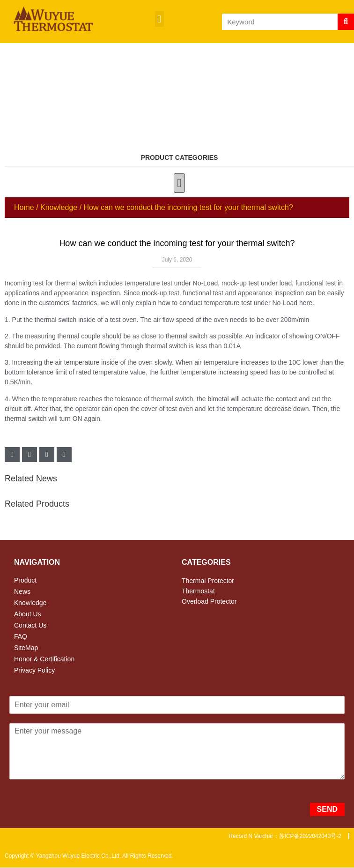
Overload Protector (209, 601)
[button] (159, 19)
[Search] (346, 22)
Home (24, 207)
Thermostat (198, 591)
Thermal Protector (208, 581)
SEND (327, 809)
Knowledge (59, 207)
